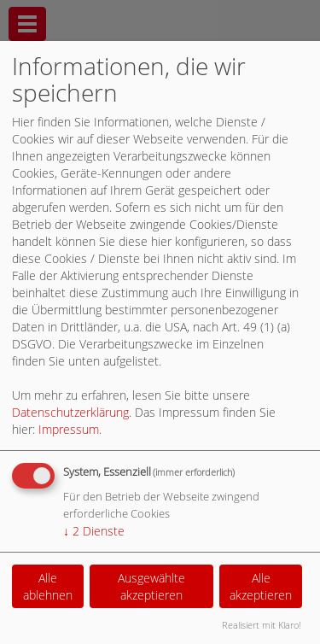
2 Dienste (94, 531)
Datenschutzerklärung (70, 412)
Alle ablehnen (48, 586)
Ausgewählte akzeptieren (151, 586)
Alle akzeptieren (261, 586)
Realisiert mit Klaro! (262, 625)
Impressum (69, 429)
